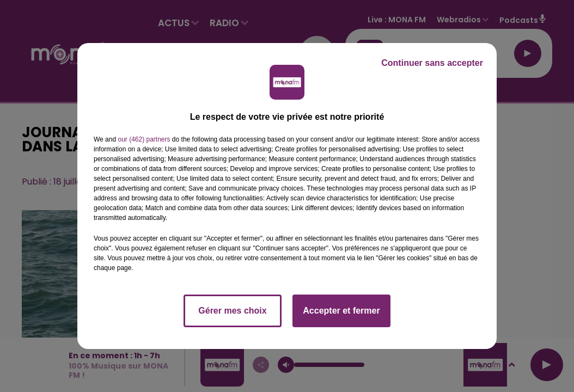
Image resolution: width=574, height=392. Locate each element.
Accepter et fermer (341, 311)
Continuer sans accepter (432, 63)
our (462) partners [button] (144, 139)
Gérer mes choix (232, 311)
